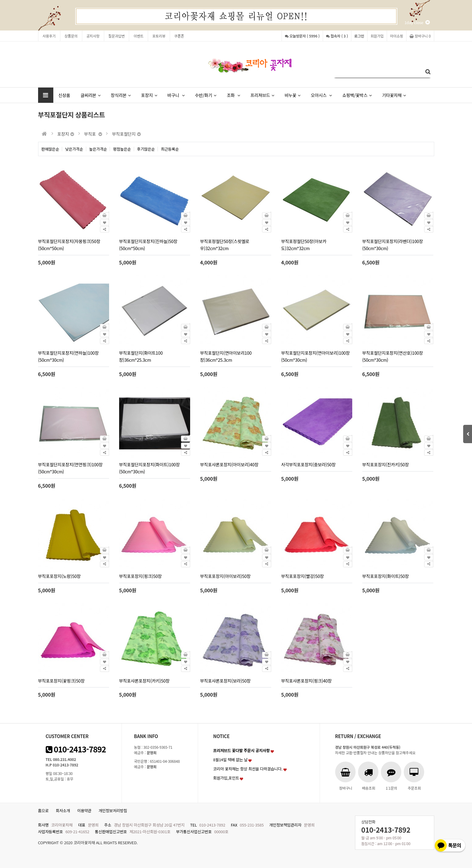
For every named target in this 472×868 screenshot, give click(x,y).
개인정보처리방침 (113, 811)
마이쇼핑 (397, 36)
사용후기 (49, 36)
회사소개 (63, 811)
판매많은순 (50, 149)
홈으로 (43, 811)
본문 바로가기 (0, 0)
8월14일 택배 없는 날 (231, 760)
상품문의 (71, 36)
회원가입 (377, 36)
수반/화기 (206, 95)
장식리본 (121, 95)
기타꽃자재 (394, 95)
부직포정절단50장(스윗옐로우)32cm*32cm (225, 245)
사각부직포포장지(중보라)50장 (309, 464)
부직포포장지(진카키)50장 (386, 464)
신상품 (64, 95)
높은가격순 (98, 149)
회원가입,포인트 (226, 778)
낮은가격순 (74, 149)
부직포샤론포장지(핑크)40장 (307, 681)
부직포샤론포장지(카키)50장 (144, 681)
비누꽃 (293, 95)
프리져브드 (262, 95)
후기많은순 (146, 149)
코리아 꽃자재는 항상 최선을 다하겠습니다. (248, 769)
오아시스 (321, 95)
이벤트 (138, 36)
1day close (417, 22)
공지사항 (93, 36)
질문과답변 (117, 36)
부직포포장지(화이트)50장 (386, 576)
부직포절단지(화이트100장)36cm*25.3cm (141, 356)
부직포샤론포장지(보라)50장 (225, 681)
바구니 (176, 95)
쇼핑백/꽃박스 (357, 95)
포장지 (149, 95)
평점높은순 (122, 149)
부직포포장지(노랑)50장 (59, 576)
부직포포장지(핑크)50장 (140, 576)
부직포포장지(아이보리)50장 (225, 576)
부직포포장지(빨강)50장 (303, 576)
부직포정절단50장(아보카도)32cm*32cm (304, 245)
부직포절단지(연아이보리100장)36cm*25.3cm (226, 356)
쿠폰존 (179, 36)
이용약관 (84, 811)
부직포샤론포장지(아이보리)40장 (229, 464)
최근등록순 (170, 149)
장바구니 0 (420, 36)
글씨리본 (90, 95)
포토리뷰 (159, 36)
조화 (233, 95)
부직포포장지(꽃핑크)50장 (61, 681)
